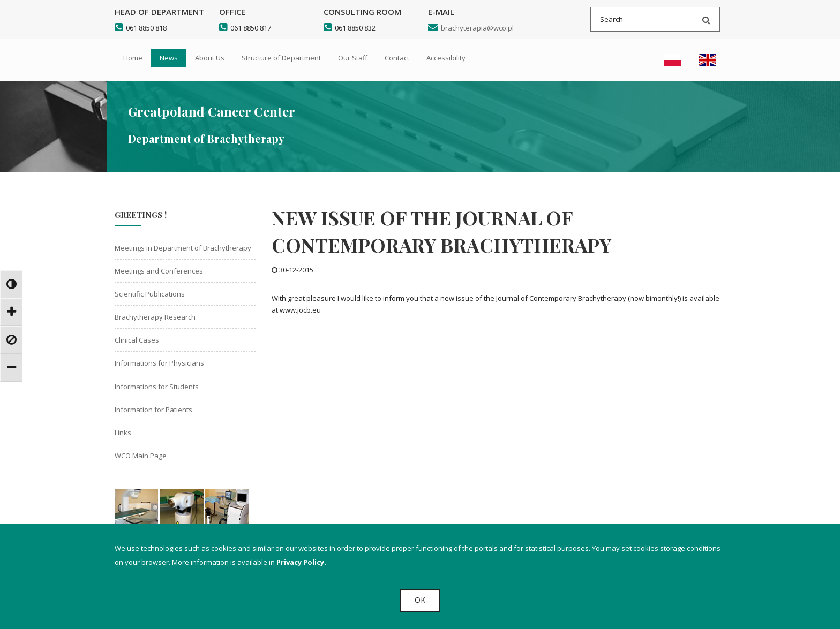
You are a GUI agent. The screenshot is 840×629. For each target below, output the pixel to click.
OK (420, 600)
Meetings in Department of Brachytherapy (183, 248)
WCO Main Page (141, 456)
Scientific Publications (150, 294)
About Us (210, 58)
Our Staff (353, 58)
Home (133, 58)
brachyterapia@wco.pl (471, 28)
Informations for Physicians (159, 363)
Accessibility (446, 58)
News (169, 58)
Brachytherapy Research (155, 317)
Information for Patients (153, 410)
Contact (397, 58)
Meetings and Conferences (159, 271)
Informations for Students (157, 387)
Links (123, 433)
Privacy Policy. (301, 562)
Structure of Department (281, 58)
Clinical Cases (137, 340)
